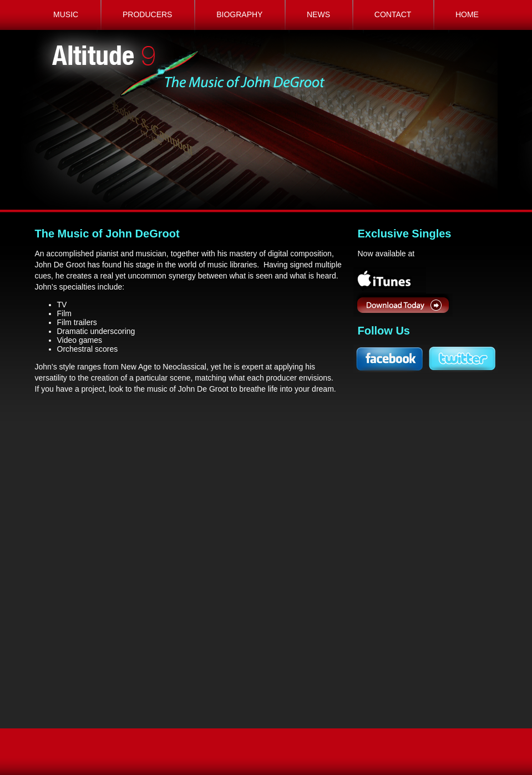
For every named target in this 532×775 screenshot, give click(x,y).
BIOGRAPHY (239, 14)
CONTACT (393, 14)
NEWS (318, 14)
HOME (467, 14)
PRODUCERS (147, 14)
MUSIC (66, 14)
